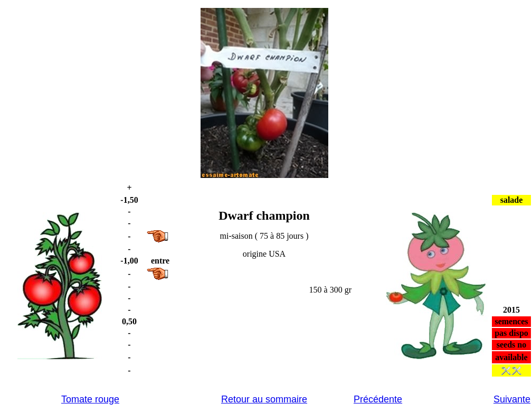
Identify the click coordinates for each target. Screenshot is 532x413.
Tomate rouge (90, 399)
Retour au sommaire (264, 399)
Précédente (378, 399)
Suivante (512, 399)
